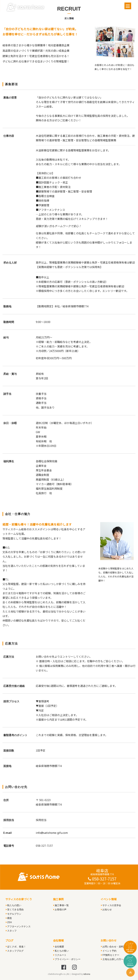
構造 (9, 918)
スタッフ (11, 931)
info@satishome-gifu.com (52, 833)
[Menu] (128, 6)
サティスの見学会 (111, 905)
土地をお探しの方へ (112, 959)
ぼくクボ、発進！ (16, 947)
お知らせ (106, 909)
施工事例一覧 (61, 905)
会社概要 (59, 947)
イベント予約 (109, 951)
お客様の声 (60, 909)
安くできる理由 (15, 909)
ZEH (9, 922)
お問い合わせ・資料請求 (115, 947)
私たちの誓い (61, 951)
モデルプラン (14, 914)
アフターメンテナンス (18, 926)
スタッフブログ (15, 951)
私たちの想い (14, 905)
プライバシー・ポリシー (67, 959)
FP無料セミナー (110, 955)
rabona (87, 974)
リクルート (60, 955)
